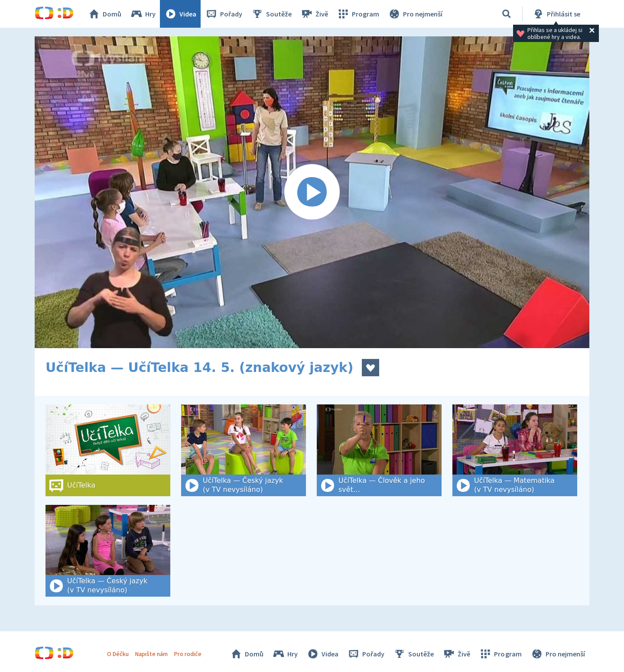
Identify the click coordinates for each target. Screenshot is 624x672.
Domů (104, 14)
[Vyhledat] (507, 14)
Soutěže (271, 14)
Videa (180, 14)
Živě (314, 14)
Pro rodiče (188, 654)
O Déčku (118, 654)
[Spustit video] (312, 192)
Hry (143, 14)
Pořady (224, 14)
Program (358, 14)
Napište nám (151, 654)
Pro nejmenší (415, 14)
